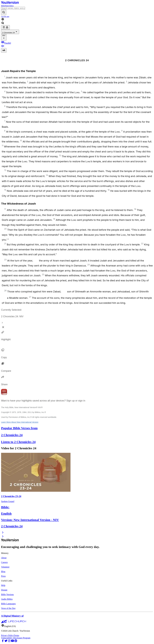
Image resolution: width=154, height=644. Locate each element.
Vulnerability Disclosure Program (16, 638)
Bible (3, 6)
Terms (17, 635)
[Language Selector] (77, 19)
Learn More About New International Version (20, 422)
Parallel (6, 43)
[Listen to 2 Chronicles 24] (3, 47)
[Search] (13, 8)
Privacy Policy (7, 635)
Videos (11, 6)
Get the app (5, 16)
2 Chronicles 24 (10, 32)
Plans (7, 6)
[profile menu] (5, 27)
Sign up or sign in (76, 401)
